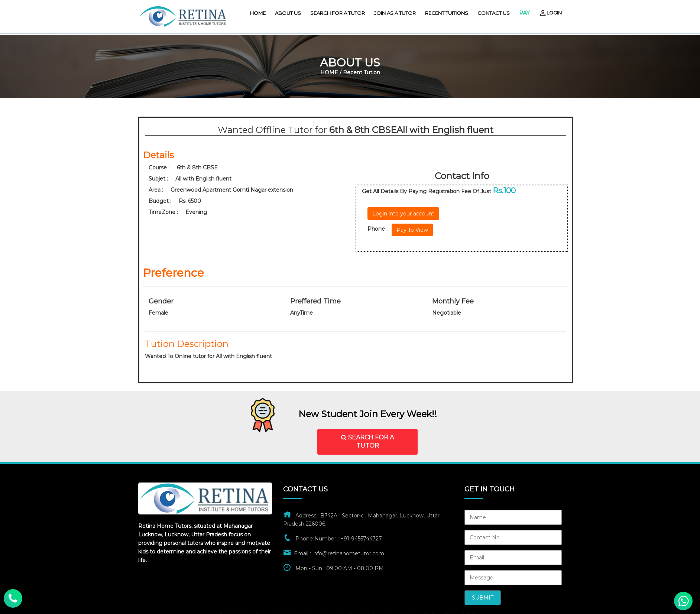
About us (288, 13)
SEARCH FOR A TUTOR (367, 442)
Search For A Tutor (338, 13)
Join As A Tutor (395, 13)
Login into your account (403, 214)
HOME (258, 13)
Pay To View (412, 230)
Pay (524, 13)
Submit (483, 598)
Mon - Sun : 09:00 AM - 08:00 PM (340, 568)
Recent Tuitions (447, 13)
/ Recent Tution (360, 72)
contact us (494, 13)
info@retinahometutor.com (348, 553)
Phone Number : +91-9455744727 (339, 539)
